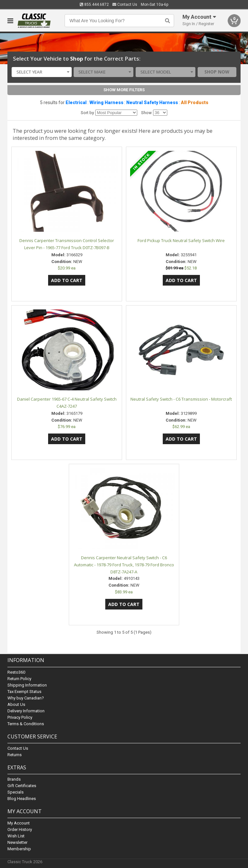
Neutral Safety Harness (152, 102)
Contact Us (125, 5)
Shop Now (217, 72)
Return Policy (19, 679)
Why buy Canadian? (26, 698)
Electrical (76, 102)
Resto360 (16, 672)
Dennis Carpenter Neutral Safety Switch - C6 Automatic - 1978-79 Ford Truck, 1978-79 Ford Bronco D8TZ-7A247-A (124, 565)
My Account (19, 823)
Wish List (16, 836)
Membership (19, 849)
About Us (16, 704)
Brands (14, 779)
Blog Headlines (22, 799)
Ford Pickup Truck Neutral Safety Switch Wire (181, 240)
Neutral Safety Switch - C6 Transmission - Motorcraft (181, 399)
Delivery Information (26, 711)
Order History (20, 829)
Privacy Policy (20, 717)
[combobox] (41, 72)
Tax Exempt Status (24, 692)
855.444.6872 (94, 5)
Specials (15, 792)
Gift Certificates (22, 786)
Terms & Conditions (26, 724)
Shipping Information (27, 685)
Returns (15, 755)
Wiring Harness (106, 102)
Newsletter (17, 842)
